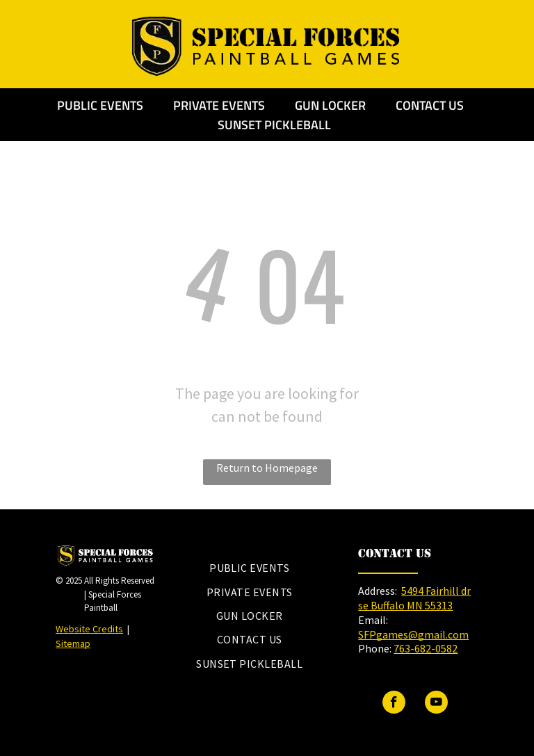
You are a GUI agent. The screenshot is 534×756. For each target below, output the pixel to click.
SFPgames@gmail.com (413, 634)
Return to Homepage (267, 468)
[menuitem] (249, 568)
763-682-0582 (426, 648)
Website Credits (89, 629)
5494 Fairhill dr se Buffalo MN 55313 (414, 598)
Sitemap (73, 643)
